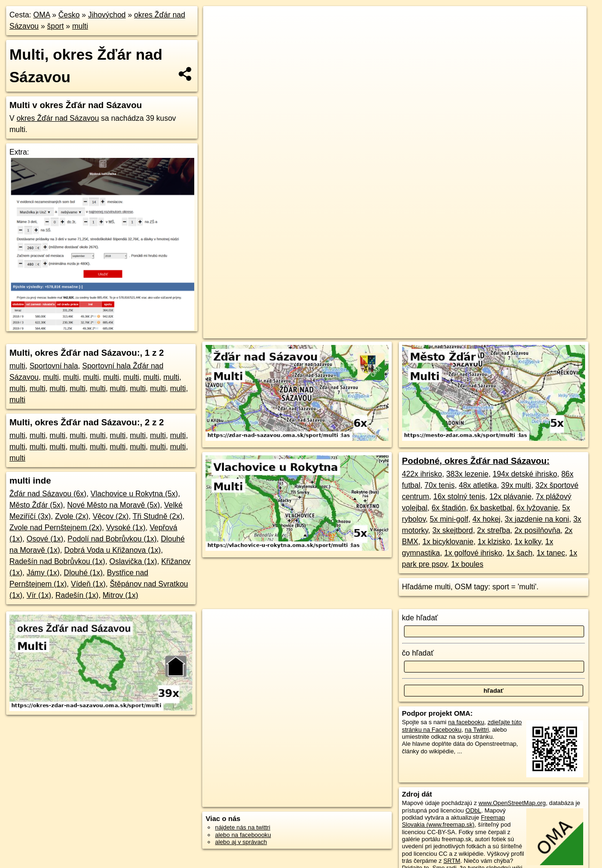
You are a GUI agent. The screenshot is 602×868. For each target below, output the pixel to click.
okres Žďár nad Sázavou (58, 118)
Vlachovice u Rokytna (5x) (135, 494)
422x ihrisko (422, 474)
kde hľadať (420, 618)
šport (55, 26)
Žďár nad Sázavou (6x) (48, 494)
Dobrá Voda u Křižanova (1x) (112, 550)
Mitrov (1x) (120, 595)
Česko (69, 15)
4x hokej (487, 519)
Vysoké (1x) (126, 528)
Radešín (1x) (77, 595)
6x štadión (449, 508)
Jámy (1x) (43, 573)
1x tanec (551, 553)
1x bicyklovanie (448, 542)
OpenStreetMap (383, 331)
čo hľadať (418, 653)
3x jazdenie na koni (537, 519)
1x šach (519, 553)
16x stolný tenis (459, 497)
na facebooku (466, 722)
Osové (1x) (45, 539)
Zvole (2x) (72, 516)
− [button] (219, 37)
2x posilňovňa (538, 530)
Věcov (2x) (111, 516)
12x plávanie (510, 497)
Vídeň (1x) (88, 584)
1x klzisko (494, 542)
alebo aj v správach (241, 842)
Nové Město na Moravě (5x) (114, 505)
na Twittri (477, 730)
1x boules (467, 564)
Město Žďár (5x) (36, 505)
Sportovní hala (54, 366)
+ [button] (219, 22)
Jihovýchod (107, 15)
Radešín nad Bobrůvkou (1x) (57, 561)
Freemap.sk (432, 331)
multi (80, 26)
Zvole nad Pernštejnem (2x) (56, 528)
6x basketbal (491, 508)
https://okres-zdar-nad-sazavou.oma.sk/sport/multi (523, 331)
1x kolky (528, 542)
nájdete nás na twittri (242, 827)
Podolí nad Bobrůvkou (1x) (112, 539)
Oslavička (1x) (133, 561)
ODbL (473, 810)
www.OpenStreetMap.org (512, 803)
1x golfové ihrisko (473, 553)
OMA (42, 15)
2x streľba (493, 530)
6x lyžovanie (537, 508)
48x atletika (478, 485)
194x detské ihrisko (525, 474)
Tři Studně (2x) (158, 516)
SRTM (452, 861)
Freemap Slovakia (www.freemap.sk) (454, 821)
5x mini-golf (449, 519)
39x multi (516, 485)
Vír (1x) (39, 595)
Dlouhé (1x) (83, 573)
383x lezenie (467, 474)
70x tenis (440, 485)
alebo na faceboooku (243, 835)
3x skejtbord (452, 530)
